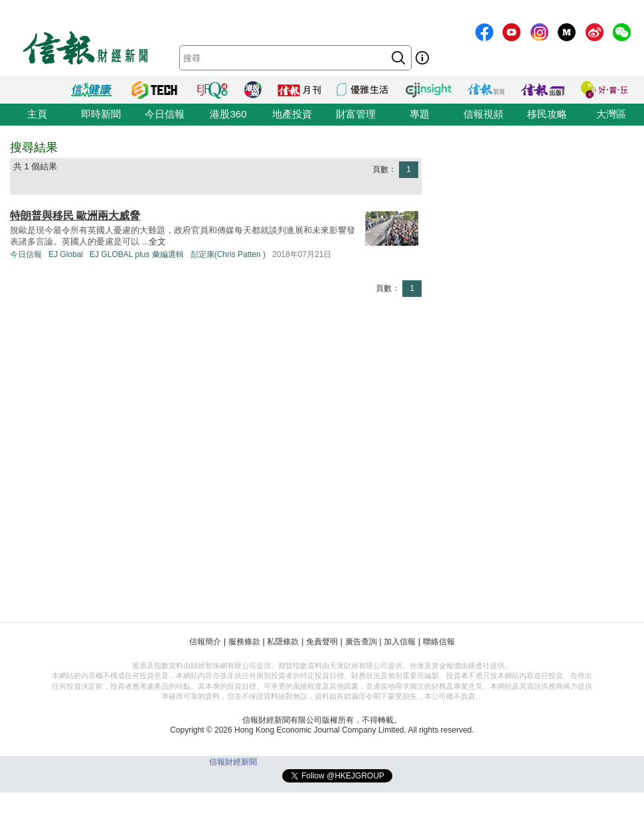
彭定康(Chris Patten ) (228, 254)
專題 (420, 114)
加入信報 (400, 642)
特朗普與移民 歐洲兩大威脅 (75, 216)
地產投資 (292, 114)
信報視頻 (483, 114)
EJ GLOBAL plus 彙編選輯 (137, 254)
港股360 (228, 114)
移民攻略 (547, 114)
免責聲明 (322, 642)
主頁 (37, 114)
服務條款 (244, 642)
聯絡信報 (439, 642)
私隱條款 (283, 642)
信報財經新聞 (233, 762)
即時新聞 (101, 114)
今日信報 (165, 114)
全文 (157, 241)
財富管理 (356, 114)
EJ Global (66, 254)
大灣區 (611, 114)
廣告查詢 (361, 642)
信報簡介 (205, 642)
